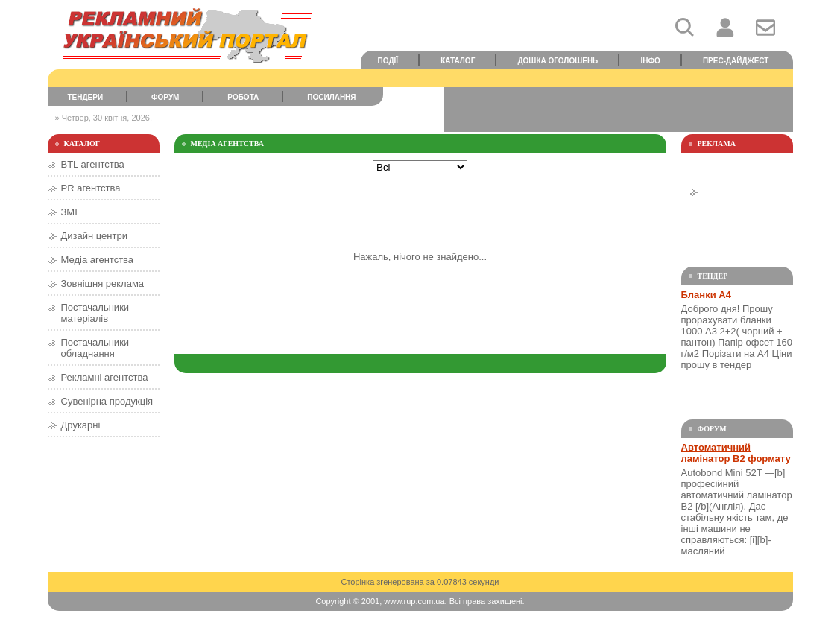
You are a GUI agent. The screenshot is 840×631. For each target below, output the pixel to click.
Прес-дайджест (736, 61)
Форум (165, 97)
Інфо (650, 61)
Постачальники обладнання (95, 348)
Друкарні (81, 425)
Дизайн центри (94, 236)
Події (388, 61)
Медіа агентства (98, 260)
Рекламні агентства (105, 377)
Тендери (85, 97)
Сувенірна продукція (107, 401)
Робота (243, 97)
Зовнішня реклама (103, 283)
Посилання (331, 97)
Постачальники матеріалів (95, 313)
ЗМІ (69, 212)
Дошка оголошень (558, 61)
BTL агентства (93, 164)
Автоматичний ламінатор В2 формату (736, 453)
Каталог (458, 61)
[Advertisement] (619, 110)
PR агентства (91, 188)
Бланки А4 (706, 295)
